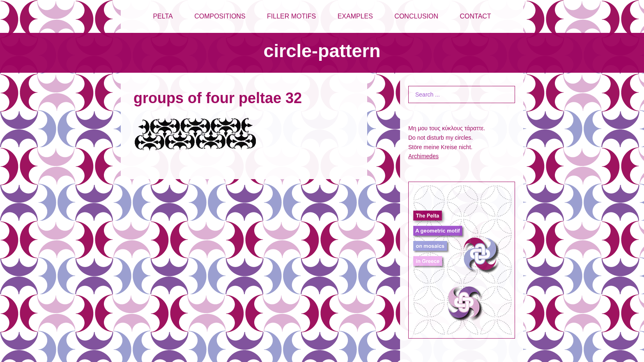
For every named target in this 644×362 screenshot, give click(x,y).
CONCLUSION (416, 16)
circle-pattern (322, 51)
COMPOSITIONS (220, 16)
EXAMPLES (355, 16)
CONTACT (475, 16)
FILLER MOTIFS (291, 16)
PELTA (163, 16)
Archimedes (423, 156)
